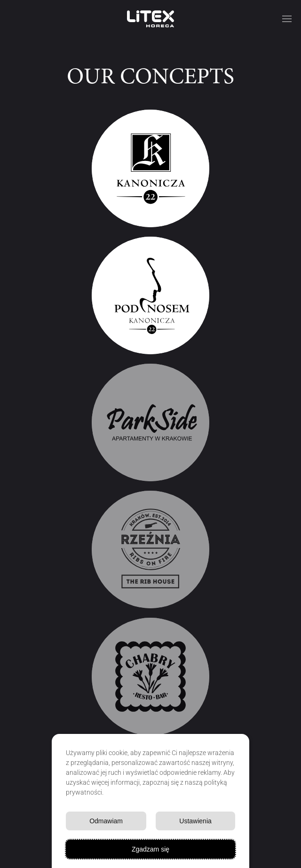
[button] (287, 19)
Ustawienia (195, 821)
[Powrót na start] (150, 19)
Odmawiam (106, 821)
